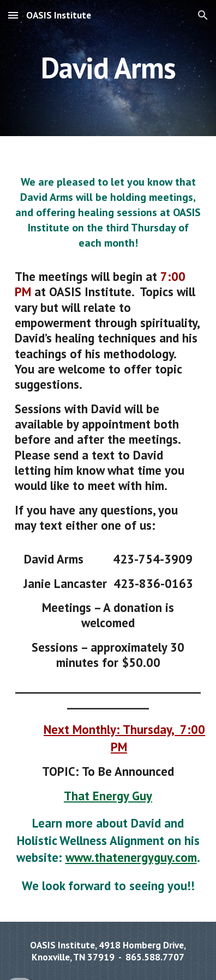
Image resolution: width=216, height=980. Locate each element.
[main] (108, 68)
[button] (13, 15)
